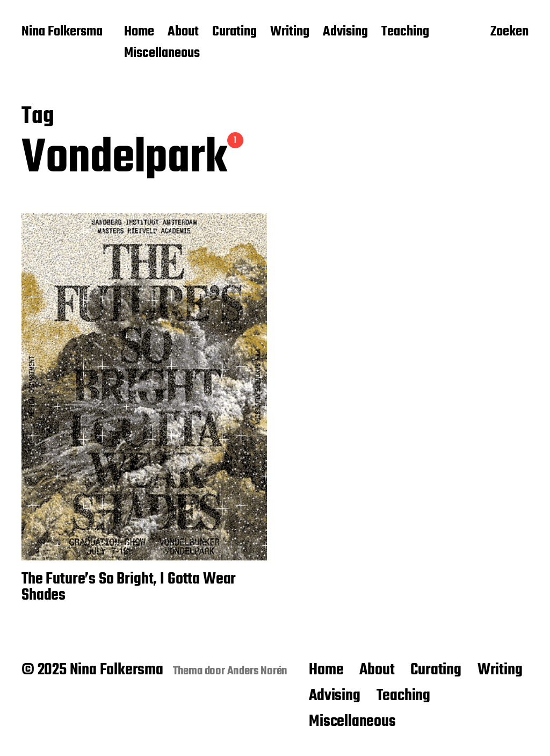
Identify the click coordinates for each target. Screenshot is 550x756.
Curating (234, 32)
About (183, 32)
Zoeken (509, 33)
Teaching (405, 32)
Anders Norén (258, 671)
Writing (290, 32)
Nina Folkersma (62, 32)
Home (139, 32)
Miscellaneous (162, 54)
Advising (345, 32)
